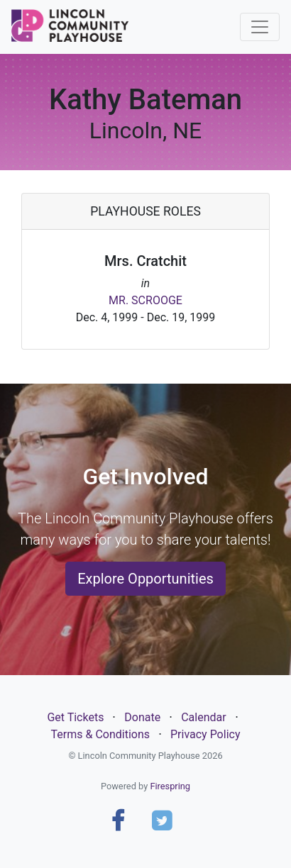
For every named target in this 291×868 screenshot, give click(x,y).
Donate (142, 717)
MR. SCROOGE (145, 300)
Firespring (170, 786)
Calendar (203, 717)
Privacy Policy (205, 734)
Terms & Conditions (101, 734)
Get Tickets (75, 717)
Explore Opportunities (145, 579)
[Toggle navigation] (260, 27)
